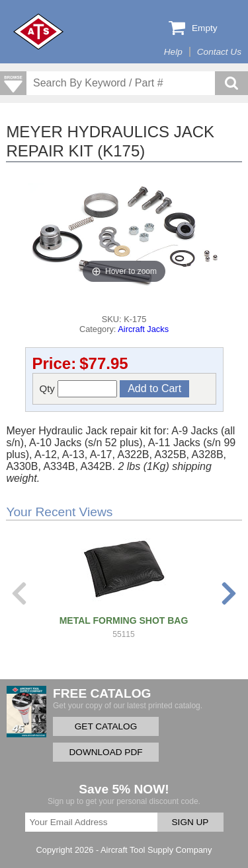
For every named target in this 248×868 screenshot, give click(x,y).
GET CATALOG (106, 726)
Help (173, 52)
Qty (79, 389)
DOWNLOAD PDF (105, 752)
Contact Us (219, 52)
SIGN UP (190, 822)
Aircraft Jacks (143, 329)
